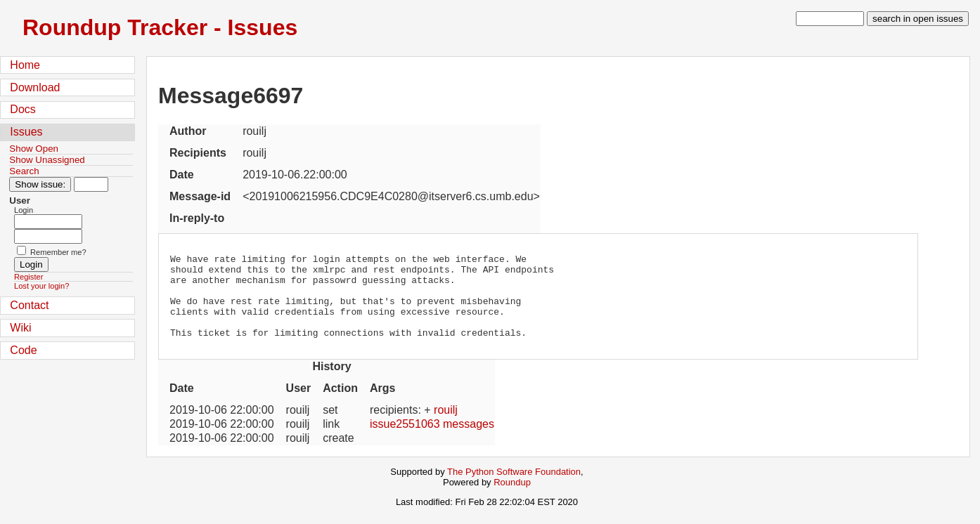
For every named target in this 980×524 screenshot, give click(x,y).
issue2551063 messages (432, 441)
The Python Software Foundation (514, 489)
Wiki (20, 328)
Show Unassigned (47, 160)
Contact (29, 305)
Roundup (512, 499)
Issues (26, 132)
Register (28, 277)
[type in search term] (830, 19)
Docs (22, 109)
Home (25, 65)
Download (35, 87)
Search (24, 171)
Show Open (34, 149)
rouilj (446, 427)
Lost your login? (41, 286)
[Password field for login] (48, 236)
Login (24, 210)
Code (23, 350)
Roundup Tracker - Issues (160, 27)
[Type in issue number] (91, 184)
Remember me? (58, 252)
